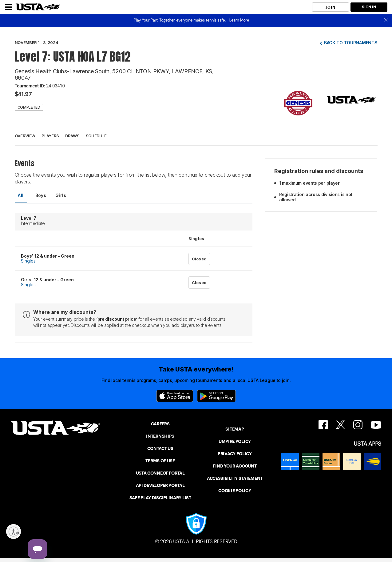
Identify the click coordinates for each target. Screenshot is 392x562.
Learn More (239, 20)
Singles (28, 261)
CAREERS (160, 424)
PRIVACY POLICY (235, 454)
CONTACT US (160, 448)
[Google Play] (216, 396)
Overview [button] (25, 136)
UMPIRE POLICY (235, 441)
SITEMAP (235, 429)
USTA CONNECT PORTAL (160, 473)
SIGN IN (369, 7)
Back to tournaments (351, 43)
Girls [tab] (61, 195)
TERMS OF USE (160, 461)
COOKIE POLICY (235, 491)
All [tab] (21, 195)
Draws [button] (72, 136)
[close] (386, 20)
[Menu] (9, 7)
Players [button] (50, 136)
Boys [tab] (41, 195)
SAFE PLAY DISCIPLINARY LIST (160, 498)
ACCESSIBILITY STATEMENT (235, 478)
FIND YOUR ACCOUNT (235, 466)
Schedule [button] (96, 136)
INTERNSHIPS (160, 436)
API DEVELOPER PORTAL (160, 485)
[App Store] (175, 396)
